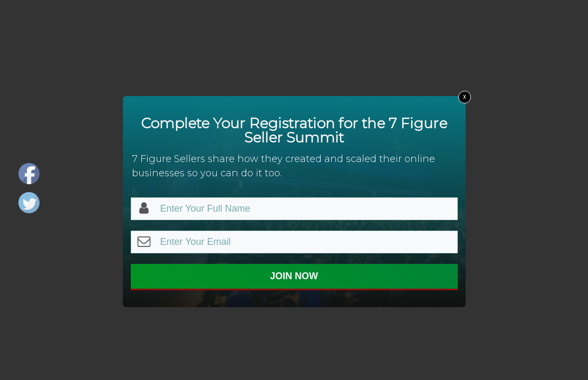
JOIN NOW (294, 276)
